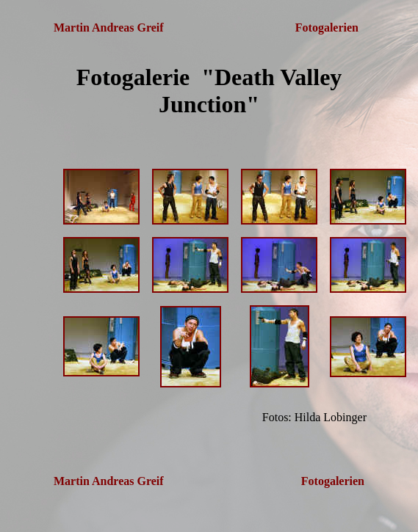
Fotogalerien (328, 28)
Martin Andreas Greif (109, 28)
